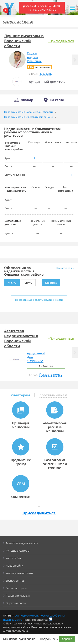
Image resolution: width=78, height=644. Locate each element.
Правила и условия (18, 596)
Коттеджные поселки (19, 573)
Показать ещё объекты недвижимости (39, 300)
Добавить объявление (42, 8)
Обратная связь (16, 603)
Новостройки (14, 566)
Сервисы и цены (16, 588)
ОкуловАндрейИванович (34, 57)
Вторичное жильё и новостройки (14, 146)
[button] (75, 60)
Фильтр (27, 100)
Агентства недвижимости (22, 543)
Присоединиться (39, 513)
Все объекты (65, 268)
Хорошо (67, 639)
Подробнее (48, 639)
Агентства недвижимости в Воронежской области (21, 338)
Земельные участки (13, 222)
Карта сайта (13, 558)
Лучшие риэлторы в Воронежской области (24, 41)
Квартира (49, 282)
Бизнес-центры (15, 581)
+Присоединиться (61, 41)
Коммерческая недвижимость (15, 189)
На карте (57, 100)
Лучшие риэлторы (18, 551)
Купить (10, 282)
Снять (27, 282)
